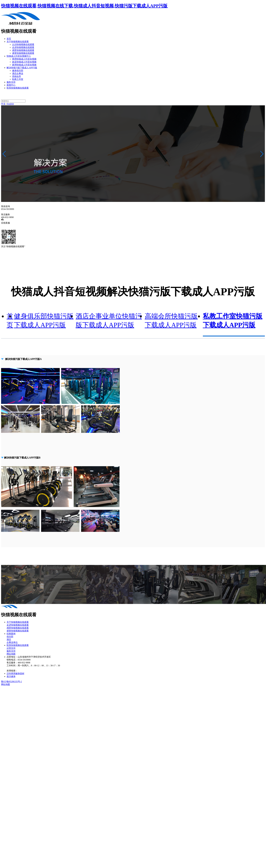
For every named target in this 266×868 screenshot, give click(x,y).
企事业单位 (12, 642)
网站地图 (11, 654)
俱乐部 (10, 637)
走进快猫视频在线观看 (23, 47)
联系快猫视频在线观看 (18, 88)
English (10, 104)
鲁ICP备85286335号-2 (11, 682)
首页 (9, 39)
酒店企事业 (18, 73)
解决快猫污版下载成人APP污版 (22, 68)
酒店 (9, 639)
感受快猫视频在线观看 (23, 50)
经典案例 (11, 634)
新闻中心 (11, 85)
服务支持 (11, 82)
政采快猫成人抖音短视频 (24, 62)
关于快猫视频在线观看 (18, 42)
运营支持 (11, 648)
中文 (3, 104)
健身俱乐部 (18, 71)
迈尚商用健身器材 (15, 674)
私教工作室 (18, 79)
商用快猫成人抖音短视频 (24, 59)
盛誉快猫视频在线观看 (23, 53)
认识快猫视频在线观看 (23, 44)
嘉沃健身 (11, 676)
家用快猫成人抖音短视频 (24, 65)
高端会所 (17, 76)
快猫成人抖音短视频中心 (19, 56)
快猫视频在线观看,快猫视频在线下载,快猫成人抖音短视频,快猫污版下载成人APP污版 (84, 6)
